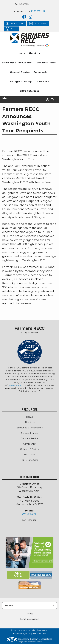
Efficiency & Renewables (17, 63)
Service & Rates (46, 63)
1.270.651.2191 (38, 11)
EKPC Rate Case (30, 91)
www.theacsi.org (17, 385)
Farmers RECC (29, 328)
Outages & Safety (21, 81)
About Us (34, 53)
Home (21, 53)
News (29, 614)
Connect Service (20, 72)
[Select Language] (29, 606)
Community (40, 72)
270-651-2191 (29, 514)
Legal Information (29, 619)
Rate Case (43, 81)
